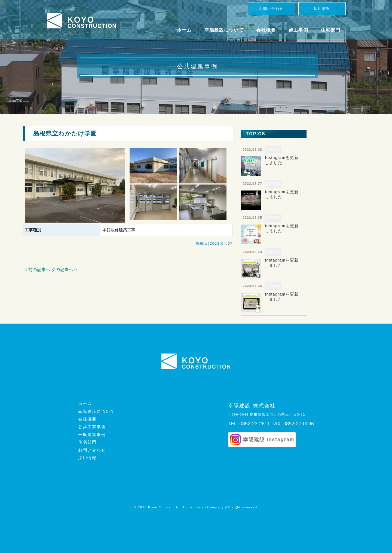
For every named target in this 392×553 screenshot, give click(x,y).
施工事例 (298, 30)
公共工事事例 (92, 427)
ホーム (184, 30)
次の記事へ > (64, 270)
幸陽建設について (224, 30)
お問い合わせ (271, 9)
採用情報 (322, 9)
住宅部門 (330, 30)
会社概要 (266, 30)
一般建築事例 (92, 435)
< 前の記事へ (37, 270)
